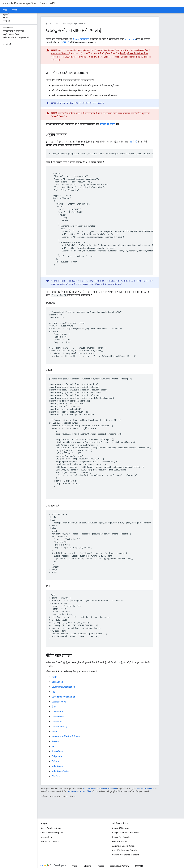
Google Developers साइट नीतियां (79, 791)
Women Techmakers (50, 842)
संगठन (54, 732)
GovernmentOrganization (63, 697)
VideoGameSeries (60, 771)
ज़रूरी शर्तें (133, 142)
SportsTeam (57, 751)
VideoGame (57, 766)
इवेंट (53, 692)
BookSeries (57, 682)
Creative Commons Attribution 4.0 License (100, 789)
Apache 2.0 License (144, 789)
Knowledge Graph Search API (29, 3)
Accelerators (46, 837)
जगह (54, 746)
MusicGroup (57, 722)
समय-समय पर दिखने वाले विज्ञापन (66, 736)
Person (55, 741)
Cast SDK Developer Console (125, 850)
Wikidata (99, 284)
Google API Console (121, 828)
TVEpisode (57, 756)
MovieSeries (58, 712)
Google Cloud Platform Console (126, 833)
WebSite (56, 776)
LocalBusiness (59, 702)
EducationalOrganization (63, 687)
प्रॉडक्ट (57, 24)
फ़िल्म (54, 707)
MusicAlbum (58, 717)
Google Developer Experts (52, 833)
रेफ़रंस (15, 10)
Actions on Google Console (124, 846)
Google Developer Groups (51, 828)
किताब (54, 677)
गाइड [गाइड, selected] (5, 10)
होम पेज (49, 24)
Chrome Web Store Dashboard (126, 855)
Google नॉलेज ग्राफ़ (81, 39)
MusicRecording (59, 727)
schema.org (130, 39)
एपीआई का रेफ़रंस (108, 124)
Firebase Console (120, 842)
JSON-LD (65, 42)
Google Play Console (121, 837)
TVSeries (56, 761)
